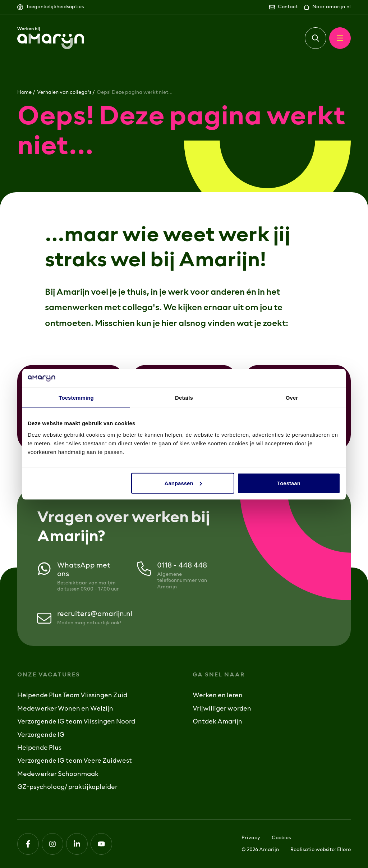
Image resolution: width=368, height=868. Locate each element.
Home (24, 93)
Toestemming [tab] (76, 398)
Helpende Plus (39, 748)
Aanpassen (183, 483)
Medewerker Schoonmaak (58, 775)
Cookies (281, 838)
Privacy (251, 838)
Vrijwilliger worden (222, 709)
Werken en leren (218, 696)
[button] (316, 38)
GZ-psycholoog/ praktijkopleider (67, 787)
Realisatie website (312, 850)
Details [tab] (184, 398)
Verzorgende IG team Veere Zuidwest (75, 761)
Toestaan (289, 483)
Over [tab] (292, 398)
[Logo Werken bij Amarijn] (51, 38)
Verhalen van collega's (64, 93)
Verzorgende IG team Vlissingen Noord (76, 722)
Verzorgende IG (41, 735)
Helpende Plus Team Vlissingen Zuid (72, 696)
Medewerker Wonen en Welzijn (65, 709)
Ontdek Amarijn (217, 722)
